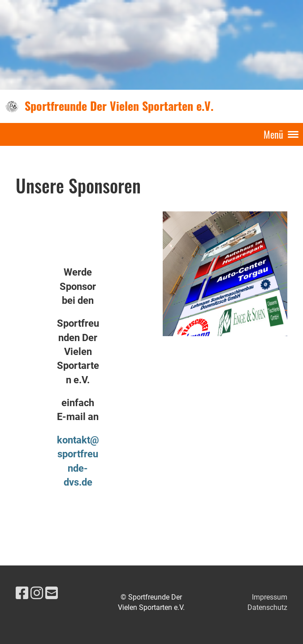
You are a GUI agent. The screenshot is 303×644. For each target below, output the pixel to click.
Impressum (270, 597)
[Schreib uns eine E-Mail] (52, 593)
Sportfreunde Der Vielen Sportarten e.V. (119, 106)
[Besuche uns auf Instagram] (37, 593)
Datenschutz (267, 607)
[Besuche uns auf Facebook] (22, 593)
